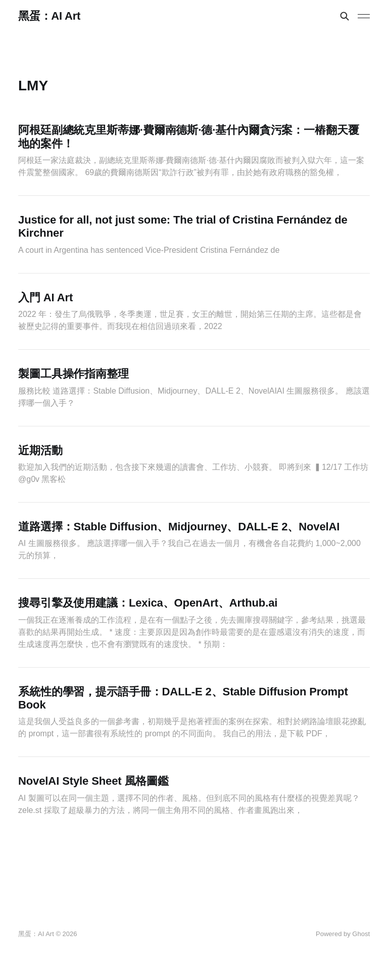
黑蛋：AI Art (49, 16)
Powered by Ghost (343, 934)
